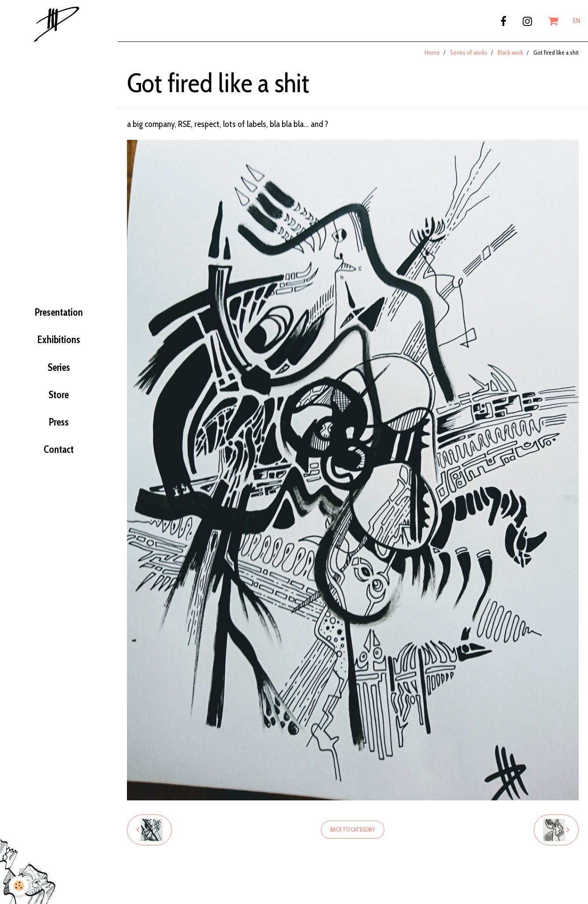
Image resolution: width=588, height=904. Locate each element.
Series (59, 367)
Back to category (353, 830)
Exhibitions (59, 340)
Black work (510, 52)
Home (432, 52)
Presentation (59, 312)
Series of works (469, 52)
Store (59, 395)
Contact (59, 449)
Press (59, 422)
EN (577, 21)
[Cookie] (19, 886)
